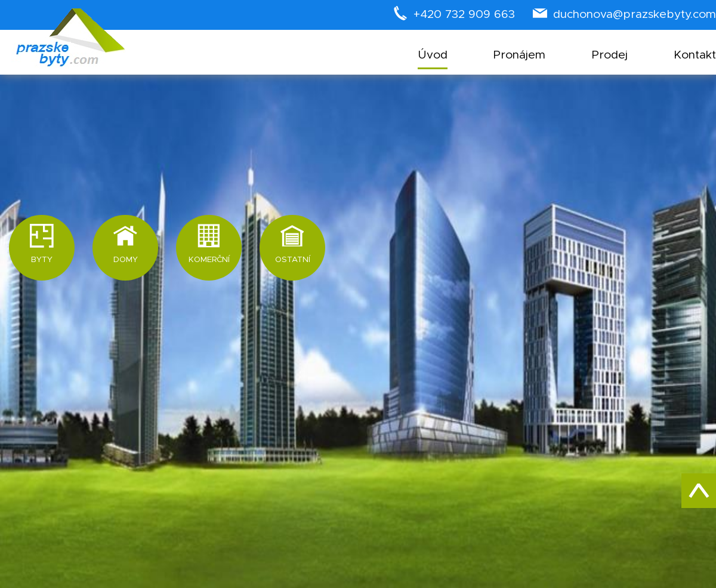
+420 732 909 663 (464, 15)
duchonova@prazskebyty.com (635, 15)
